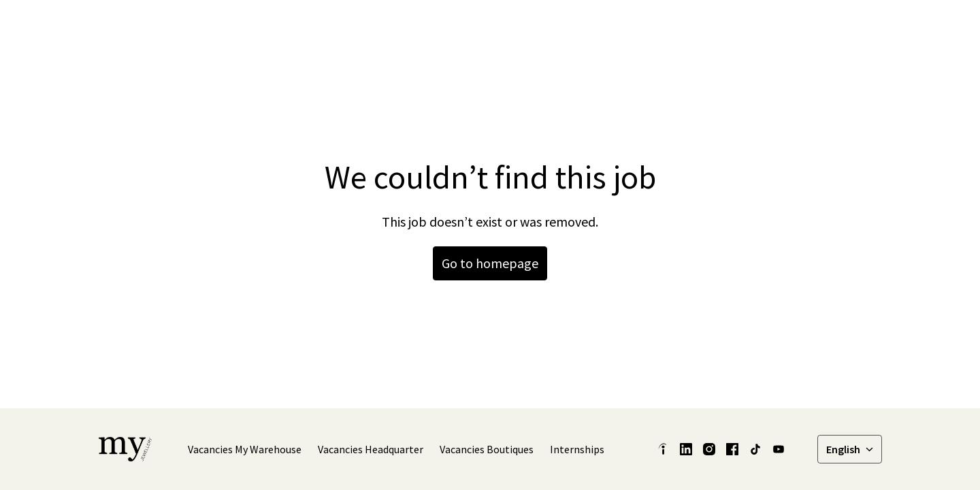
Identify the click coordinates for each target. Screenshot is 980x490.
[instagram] (765, 27)
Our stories (647, 27)
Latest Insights (566, 27)
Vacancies (851, 27)
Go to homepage (490, 263)
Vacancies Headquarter (371, 449)
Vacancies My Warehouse (245, 449)
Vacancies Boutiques (487, 449)
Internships (577, 449)
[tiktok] (795, 27)
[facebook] (735, 27)
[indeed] (663, 449)
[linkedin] (705, 27)
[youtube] (779, 449)
